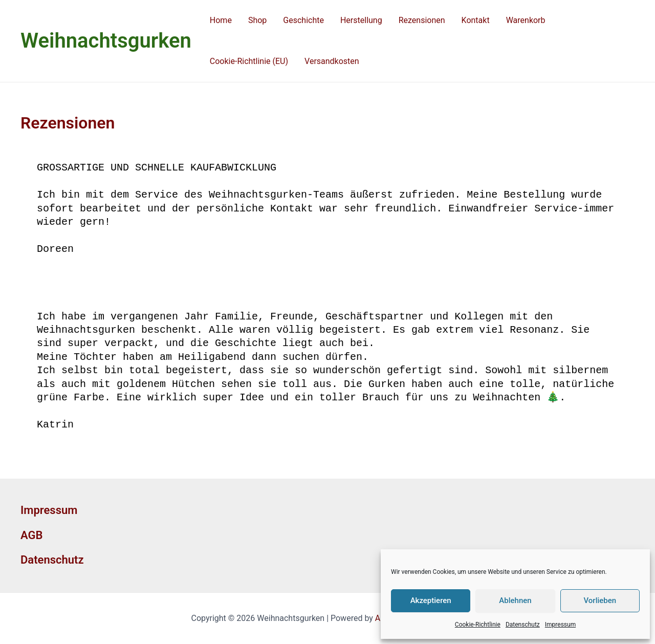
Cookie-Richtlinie (478, 625)
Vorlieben (600, 600)
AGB (31, 535)
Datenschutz (523, 625)
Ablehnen (515, 600)
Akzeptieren (431, 600)
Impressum (560, 625)
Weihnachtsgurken (106, 41)
